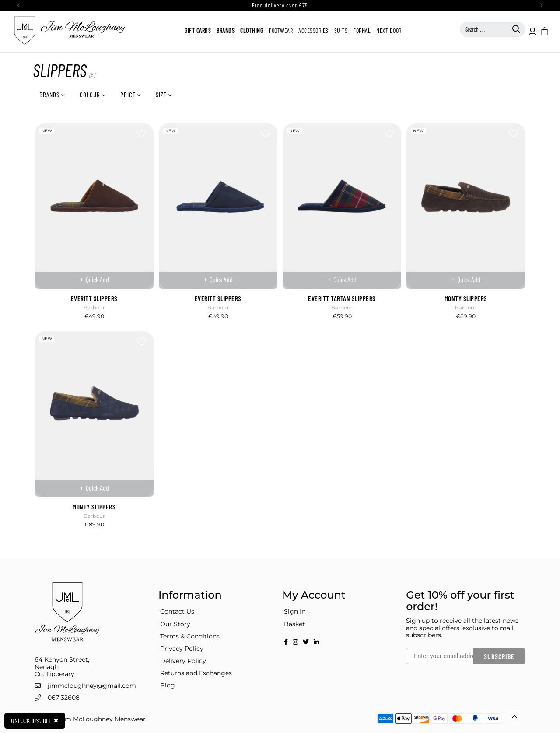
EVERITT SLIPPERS (94, 298)
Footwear (281, 30)
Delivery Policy (183, 661)
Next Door (389, 30)
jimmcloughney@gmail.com (92, 686)
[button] (544, 31)
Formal (362, 30)
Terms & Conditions (190, 636)
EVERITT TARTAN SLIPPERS (342, 298)
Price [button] (129, 95)
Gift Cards (198, 30)
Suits (341, 30)
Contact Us (177, 611)
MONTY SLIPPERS (466, 298)
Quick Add (97, 279)
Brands (226, 30)
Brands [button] (50, 95)
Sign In (295, 611)
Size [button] (162, 95)
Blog (168, 685)
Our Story (175, 624)
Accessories (313, 30)
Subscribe (499, 656)
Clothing (252, 30)
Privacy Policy (182, 649)
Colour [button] (91, 95)
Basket (294, 624)
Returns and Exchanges (196, 673)
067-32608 (64, 698)
